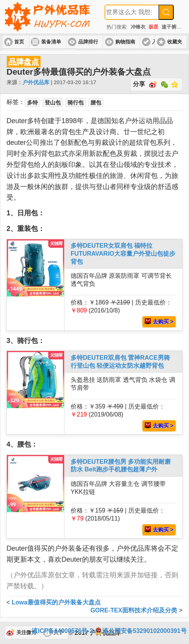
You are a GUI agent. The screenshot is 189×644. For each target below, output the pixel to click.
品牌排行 (88, 42)
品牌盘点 (24, 62)
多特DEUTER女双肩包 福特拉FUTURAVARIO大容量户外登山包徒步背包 (123, 254)
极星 (153, 27)
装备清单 (51, 42)
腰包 (96, 103)
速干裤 (169, 27)
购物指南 (125, 42)
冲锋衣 (138, 27)
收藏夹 (175, 42)
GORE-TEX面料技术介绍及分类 (134, 610)
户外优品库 (36, 82)
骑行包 (76, 103)
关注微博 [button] (26, 633)
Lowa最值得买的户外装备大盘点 (56, 602)
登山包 (53, 103)
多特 (32, 103)
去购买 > (159, 321)
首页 (19, 42)
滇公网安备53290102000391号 (141, 631)
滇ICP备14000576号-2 (62, 631)
